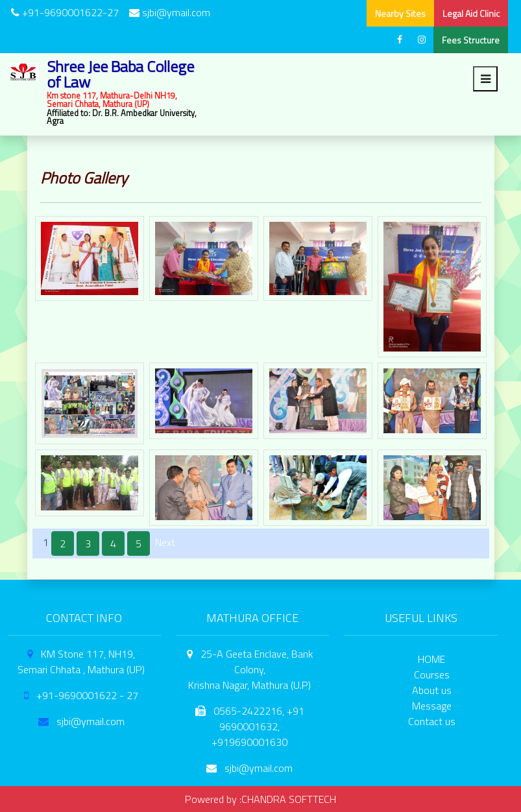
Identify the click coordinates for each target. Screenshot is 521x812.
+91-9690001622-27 (69, 12)
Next (165, 542)
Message (432, 706)
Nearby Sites (400, 13)
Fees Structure (471, 40)
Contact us (432, 721)
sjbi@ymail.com (170, 12)
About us (432, 690)
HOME (431, 659)
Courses (432, 675)
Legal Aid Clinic (471, 13)
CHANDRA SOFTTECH (289, 799)
